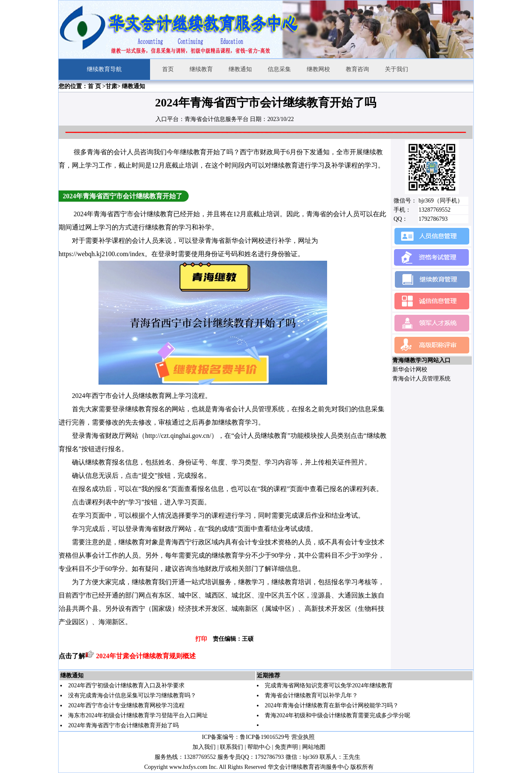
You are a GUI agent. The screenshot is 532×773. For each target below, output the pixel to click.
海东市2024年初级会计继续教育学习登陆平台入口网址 (138, 715)
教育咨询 (357, 69)
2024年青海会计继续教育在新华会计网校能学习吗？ (332, 705)
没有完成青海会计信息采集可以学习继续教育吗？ (132, 695)
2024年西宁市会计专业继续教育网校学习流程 (126, 705)
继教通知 (240, 69)
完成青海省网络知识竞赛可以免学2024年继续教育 (329, 685)
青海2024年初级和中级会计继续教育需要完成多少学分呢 (337, 715)
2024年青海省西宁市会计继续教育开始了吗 (123, 725)
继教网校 (318, 69)
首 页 (94, 86)
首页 (168, 69)
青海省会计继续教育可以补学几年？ (311, 695)
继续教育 (201, 69)
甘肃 (111, 86)
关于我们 (397, 69)
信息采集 (279, 69)
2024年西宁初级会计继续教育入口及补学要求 (126, 685)
